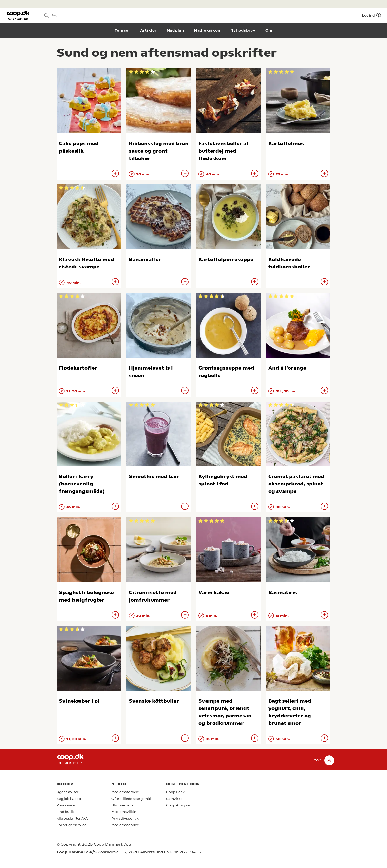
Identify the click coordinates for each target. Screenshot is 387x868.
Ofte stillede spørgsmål (131, 799)
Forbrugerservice (71, 825)
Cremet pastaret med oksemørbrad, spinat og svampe (296, 484)
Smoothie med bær (154, 476)
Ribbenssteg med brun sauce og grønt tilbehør (159, 151)
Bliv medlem (122, 805)
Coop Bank (175, 792)
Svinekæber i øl (79, 701)
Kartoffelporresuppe (226, 259)
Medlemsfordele (125, 792)
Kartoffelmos (286, 144)
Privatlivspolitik (125, 818)
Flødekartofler (78, 368)
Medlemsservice (125, 825)
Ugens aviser (68, 792)
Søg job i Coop (69, 799)
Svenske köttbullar (154, 701)
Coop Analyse (178, 805)
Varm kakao (214, 593)
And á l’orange (287, 368)
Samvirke (174, 799)
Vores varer (66, 805)
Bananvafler (145, 259)
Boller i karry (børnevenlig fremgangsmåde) (82, 484)
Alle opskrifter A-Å (72, 818)
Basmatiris (283, 593)
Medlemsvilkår (124, 812)
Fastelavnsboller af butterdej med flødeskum (224, 151)
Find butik (65, 812)
